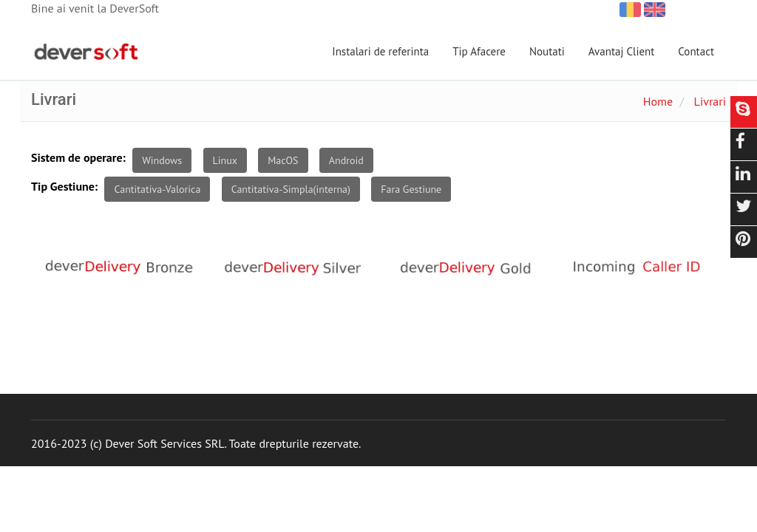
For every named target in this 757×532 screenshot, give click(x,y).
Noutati (547, 51)
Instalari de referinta (380, 51)
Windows (162, 160)
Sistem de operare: (78, 157)
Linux (225, 160)
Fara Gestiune (411, 189)
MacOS (283, 160)
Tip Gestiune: (64, 186)
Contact (696, 51)
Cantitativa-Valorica (157, 189)
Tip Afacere (479, 51)
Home (658, 101)
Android (346, 160)
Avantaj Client (622, 51)
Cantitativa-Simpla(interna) (291, 189)
